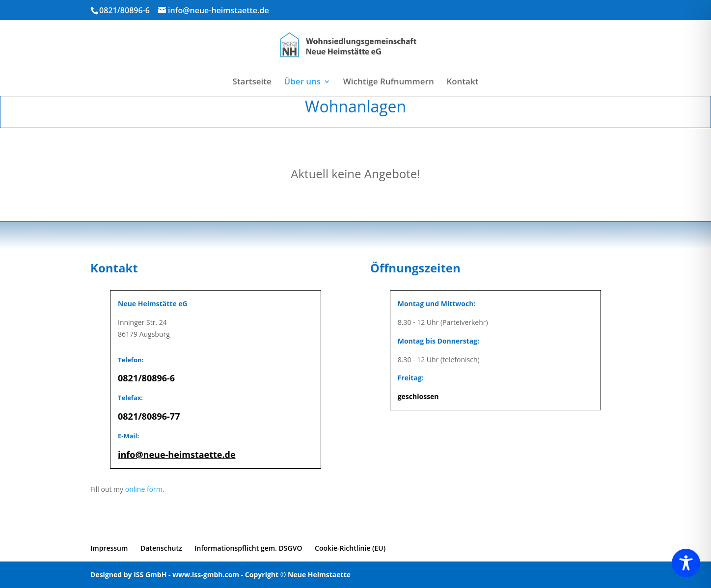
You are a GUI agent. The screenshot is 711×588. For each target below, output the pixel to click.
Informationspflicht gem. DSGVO (248, 548)
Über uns (303, 82)
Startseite (252, 82)
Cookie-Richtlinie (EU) (350, 548)
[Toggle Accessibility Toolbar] (686, 563)
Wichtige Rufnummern (389, 82)
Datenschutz (161, 548)
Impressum (109, 548)
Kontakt (462, 82)
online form (144, 489)
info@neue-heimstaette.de (177, 454)
